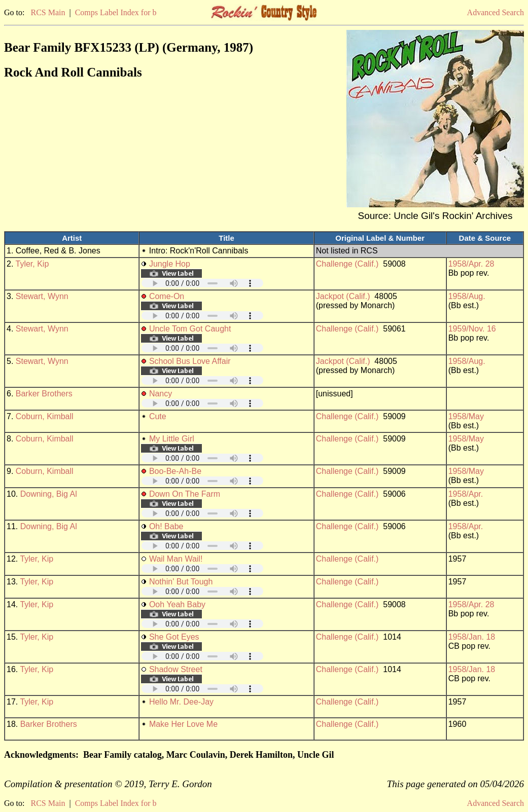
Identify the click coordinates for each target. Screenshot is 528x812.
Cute (158, 416)
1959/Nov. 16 (472, 329)
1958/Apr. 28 (471, 264)
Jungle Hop (170, 264)
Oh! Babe (166, 526)
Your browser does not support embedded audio (202, 283)
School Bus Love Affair (190, 361)
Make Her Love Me (183, 724)
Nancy (161, 394)
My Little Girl (172, 439)
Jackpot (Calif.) (343, 296)
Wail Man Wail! (176, 559)
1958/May (466, 416)
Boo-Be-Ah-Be (175, 471)
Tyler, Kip (32, 264)
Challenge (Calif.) (347, 264)
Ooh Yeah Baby (177, 604)
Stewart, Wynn (42, 296)
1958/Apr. (466, 494)
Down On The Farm (185, 494)
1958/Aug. (467, 296)
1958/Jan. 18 (472, 637)
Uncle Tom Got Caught (190, 329)
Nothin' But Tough (181, 582)
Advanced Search (496, 12)
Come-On (167, 296)
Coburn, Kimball (45, 416)
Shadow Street (176, 669)
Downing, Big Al (49, 494)
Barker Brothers (44, 394)
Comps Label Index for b (116, 12)
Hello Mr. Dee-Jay (181, 702)
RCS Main (48, 12)
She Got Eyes (174, 637)
